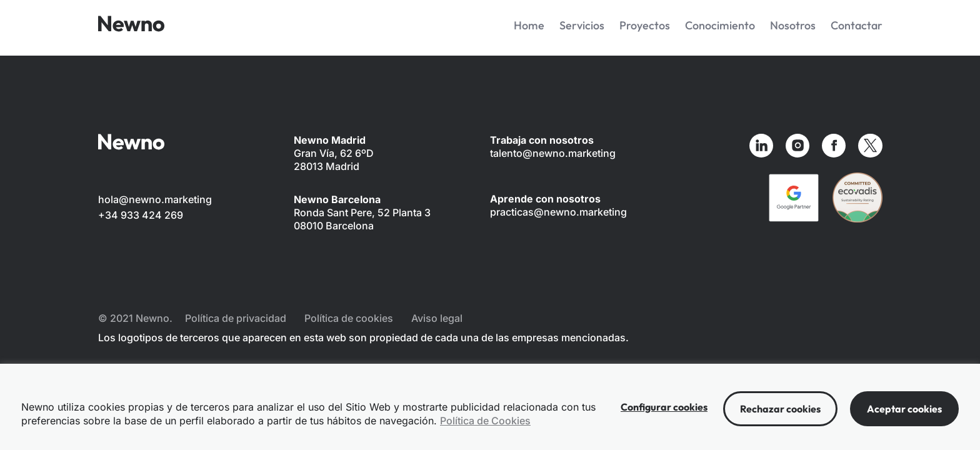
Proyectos (645, 25)
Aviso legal (437, 318)
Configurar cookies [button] (664, 407)
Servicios (582, 25)
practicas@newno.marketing (558, 212)
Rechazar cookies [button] (780, 409)
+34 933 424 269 (141, 215)
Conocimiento (720, 25)
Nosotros (793, 25)
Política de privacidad (236, 318)
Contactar (857, 25)
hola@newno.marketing (155, 199)
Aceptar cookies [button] (904, 409)
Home (529, 25)
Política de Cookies (485, 421)
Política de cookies (349, 318)
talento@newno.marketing (553, 153)
